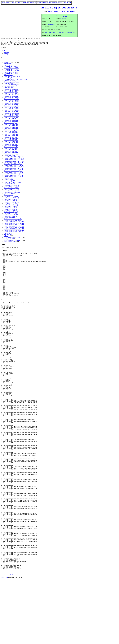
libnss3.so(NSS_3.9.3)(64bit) (11, 155)
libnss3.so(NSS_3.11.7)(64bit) (11, 96)
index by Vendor (31, 3)
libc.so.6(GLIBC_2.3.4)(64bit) (11, 72)
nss (5, 52)
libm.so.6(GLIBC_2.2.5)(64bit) (12, 86)
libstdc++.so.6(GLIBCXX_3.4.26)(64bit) (14, 232)
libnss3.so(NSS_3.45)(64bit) (11, 136)
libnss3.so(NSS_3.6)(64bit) (11, 146)
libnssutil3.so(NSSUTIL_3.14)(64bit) (13, 165)
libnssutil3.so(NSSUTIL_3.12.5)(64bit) (14, 161)
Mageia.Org (63, 19)
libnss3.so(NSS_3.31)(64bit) (11, 127)
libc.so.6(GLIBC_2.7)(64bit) (11, 75)
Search (69, 3)
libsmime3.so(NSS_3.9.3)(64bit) (12, 194)
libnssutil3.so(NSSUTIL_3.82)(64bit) (13, 178)
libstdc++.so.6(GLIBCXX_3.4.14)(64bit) (14, 225)
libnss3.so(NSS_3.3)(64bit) (11, 124)
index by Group (10, 3)
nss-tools (6, 56)
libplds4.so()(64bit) (9, 181)
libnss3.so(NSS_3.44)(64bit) (11, 134)
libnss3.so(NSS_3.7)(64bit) (11, 150)
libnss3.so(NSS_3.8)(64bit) (11, 151)
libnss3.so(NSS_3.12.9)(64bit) (11, 105)
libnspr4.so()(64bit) (9, 88)
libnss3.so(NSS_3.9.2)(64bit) (11, 154)
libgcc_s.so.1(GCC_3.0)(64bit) (12, 83)
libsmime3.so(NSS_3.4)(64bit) (11, 191)
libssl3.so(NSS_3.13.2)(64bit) (11, 199)
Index (3, 3)
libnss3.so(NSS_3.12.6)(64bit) (11, 103)
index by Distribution (21, 3)
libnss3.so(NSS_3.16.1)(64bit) (11, 116)
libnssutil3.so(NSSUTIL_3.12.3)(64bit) (14, 160)
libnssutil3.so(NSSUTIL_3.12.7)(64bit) (14, 163)
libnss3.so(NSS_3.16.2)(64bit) (11, 117)
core (68, 12)
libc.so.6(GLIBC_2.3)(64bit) (11, 71)
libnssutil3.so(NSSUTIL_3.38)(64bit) (13, 174)
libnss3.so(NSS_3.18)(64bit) (11, 119)
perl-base (6, 237)
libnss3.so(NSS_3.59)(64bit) (11, 144)
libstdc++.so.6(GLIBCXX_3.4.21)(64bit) (14, 230)
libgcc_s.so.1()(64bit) (9, 82)
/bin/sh (5, 62)
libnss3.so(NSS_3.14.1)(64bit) (11, 110)
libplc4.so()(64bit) (8, 179)
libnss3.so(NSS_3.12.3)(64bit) (11, 100)
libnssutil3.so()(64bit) (9, 157)
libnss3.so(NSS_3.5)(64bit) (11, 139)
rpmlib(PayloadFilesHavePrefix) (12, 242)
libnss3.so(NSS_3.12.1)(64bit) (11, 99)
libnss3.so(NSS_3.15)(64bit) (11, 113)
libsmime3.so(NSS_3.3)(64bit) (11, 189)
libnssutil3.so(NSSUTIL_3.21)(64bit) (13, 170)
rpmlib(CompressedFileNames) (12, 239)
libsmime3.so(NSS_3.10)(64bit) (12, 187)
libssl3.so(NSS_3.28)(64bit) (11, 212)
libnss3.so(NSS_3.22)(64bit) (11, 123)
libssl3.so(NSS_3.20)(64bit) (11, 206)
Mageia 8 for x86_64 (54, 12)
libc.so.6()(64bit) (8, 66)
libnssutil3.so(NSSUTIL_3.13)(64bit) (13, 164)
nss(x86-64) (7, 55)
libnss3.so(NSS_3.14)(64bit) (11, 109)
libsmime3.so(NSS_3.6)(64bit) (11, 192)
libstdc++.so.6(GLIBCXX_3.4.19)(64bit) (14, 227)
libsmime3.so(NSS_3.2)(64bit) (11, 188)
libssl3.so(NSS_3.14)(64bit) (11, 201)
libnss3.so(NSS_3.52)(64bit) (11, 140)
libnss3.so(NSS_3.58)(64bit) (11, 143)
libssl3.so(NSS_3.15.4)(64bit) (11, 203)
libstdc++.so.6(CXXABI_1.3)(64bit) (13, 220)
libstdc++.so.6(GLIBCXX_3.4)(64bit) (13, 222)
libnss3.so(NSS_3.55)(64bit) (11, 141)
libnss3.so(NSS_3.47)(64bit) (11, 137)
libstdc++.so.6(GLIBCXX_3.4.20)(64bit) (14, 229)
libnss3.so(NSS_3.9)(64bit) (11, 153)
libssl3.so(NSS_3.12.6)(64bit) (11, 198)
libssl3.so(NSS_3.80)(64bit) (11, 218)
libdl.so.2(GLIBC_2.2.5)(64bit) (12, 78)
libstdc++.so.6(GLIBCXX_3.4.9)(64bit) (14, 233)
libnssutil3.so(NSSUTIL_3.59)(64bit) (13, 177)
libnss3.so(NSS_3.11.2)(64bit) (11, 95)
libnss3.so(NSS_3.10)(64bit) (11, 90)
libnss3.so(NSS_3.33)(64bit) (11, 129)
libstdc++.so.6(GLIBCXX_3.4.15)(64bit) (14, 226)
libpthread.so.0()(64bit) (10, 182)
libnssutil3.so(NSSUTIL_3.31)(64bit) (13, 172)
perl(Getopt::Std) (8, 236)
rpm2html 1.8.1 (12, 639)
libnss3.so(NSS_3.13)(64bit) (11, 106)
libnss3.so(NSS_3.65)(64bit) (11, 148)
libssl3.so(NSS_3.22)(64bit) (11, 208)
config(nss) (7, 53)
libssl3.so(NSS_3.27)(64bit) (11, 211)
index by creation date (42, 3)
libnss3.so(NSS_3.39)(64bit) (11, 131)
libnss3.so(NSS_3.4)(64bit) (11, 133)
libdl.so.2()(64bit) (8, 76)
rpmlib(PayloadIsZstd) (9, 243)
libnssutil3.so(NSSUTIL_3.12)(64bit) (13, 158)
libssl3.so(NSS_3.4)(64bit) (10, 215)
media (63, 12)
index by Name (53, 3)
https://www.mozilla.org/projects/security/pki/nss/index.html (60, 32)
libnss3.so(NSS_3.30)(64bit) (11, 126)
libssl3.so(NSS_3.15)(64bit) (11, 202)
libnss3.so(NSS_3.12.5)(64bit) (11, 102)
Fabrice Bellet (4, 642)
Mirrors (60, 3)
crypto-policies (8, 65)
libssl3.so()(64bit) (8, 196)
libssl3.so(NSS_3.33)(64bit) (11, 213)
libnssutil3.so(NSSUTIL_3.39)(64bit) (13, 175)
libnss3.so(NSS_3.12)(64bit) (11, 98)
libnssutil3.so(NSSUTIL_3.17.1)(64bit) (14, 168)
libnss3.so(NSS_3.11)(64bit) (11, 93)
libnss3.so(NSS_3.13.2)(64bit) (11, 107)
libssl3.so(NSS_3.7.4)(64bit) (11, 216)
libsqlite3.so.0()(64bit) (9, 195)
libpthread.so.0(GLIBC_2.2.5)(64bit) (13, 184)
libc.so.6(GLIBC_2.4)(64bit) (11, 74)
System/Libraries (51, 24)
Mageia (65, 16)
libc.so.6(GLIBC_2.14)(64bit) (11, 68)
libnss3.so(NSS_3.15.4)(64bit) (11, 114)
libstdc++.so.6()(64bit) (9, 219)
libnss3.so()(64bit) (8, 89)
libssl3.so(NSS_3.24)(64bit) (11, 209)
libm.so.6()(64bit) (8, 85)
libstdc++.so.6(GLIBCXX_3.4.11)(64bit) (14, 223)
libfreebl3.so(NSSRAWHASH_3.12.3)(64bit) (15, 81)
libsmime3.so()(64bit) (9, 185)
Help (65, 3)
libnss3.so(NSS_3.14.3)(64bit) (11, 112)
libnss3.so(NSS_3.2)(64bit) (11, 120)
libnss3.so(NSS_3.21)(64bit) (11, 122)
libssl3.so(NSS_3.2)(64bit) (10, 205)
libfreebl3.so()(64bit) (9, 79)
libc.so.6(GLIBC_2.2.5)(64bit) (11, 69)
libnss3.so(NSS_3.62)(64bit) (11, 147)
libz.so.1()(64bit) (8, 235)
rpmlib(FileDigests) (9, 240)
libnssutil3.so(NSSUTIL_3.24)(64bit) (13, 171)
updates (73, 12)
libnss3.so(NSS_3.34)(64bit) (11, 130)
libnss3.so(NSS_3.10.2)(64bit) (11, 92)
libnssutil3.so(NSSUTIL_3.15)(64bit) (13, 167)
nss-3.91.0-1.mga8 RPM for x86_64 (59, 8)
